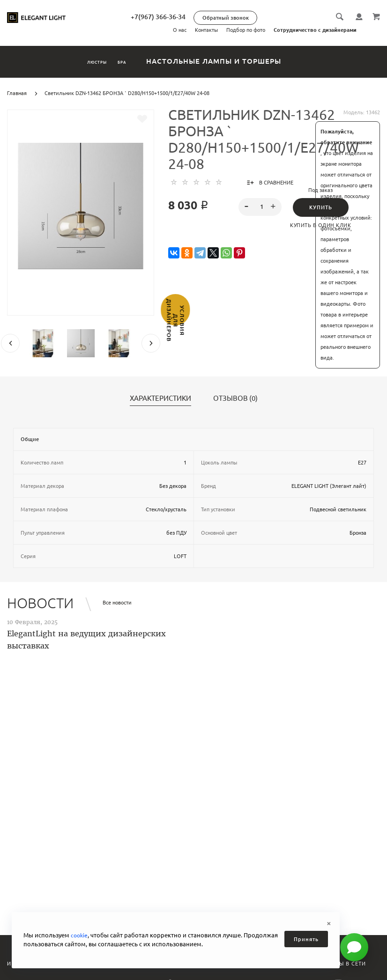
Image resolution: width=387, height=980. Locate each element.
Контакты (206, 30)
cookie (80, 935)
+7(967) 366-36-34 (199, 17)
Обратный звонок (266, 18)
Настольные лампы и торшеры (243, 61)
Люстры (85, 61)
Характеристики (160, 398)
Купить (321, 207)
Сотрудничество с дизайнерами (315, 30)
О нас (180, 30)
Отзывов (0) (235, 398)
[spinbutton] (260, 207)
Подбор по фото (246, 30)
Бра (139, 61)
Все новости (117, 603)
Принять (306, 939)
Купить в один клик (320, 225)
